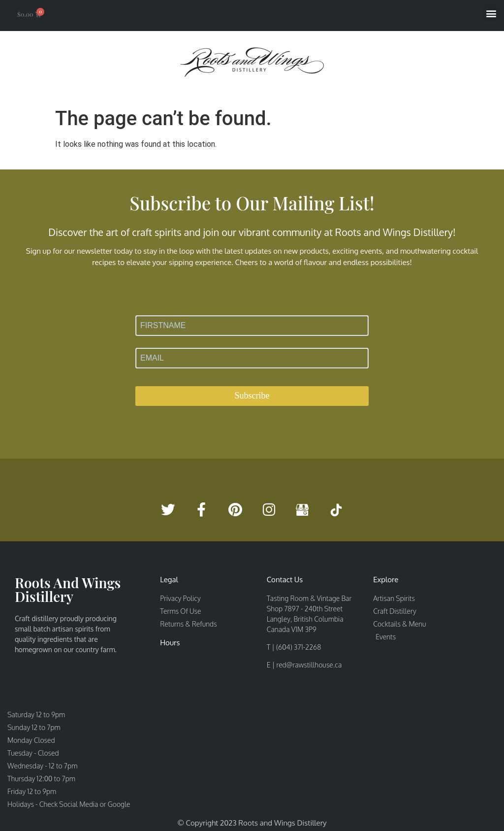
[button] (491, 13)
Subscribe (252, 396)
